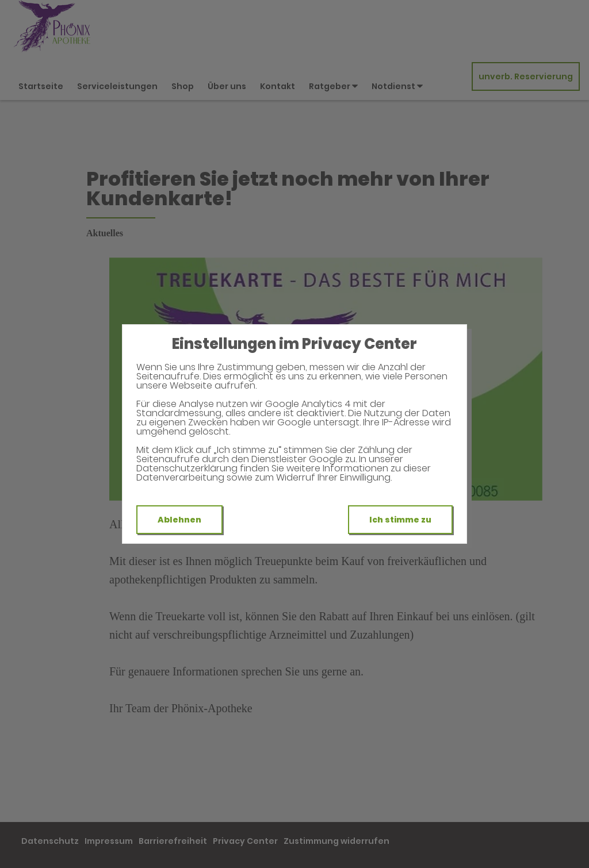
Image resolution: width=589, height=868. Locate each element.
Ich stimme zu (400, 520)
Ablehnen (179, 520)
